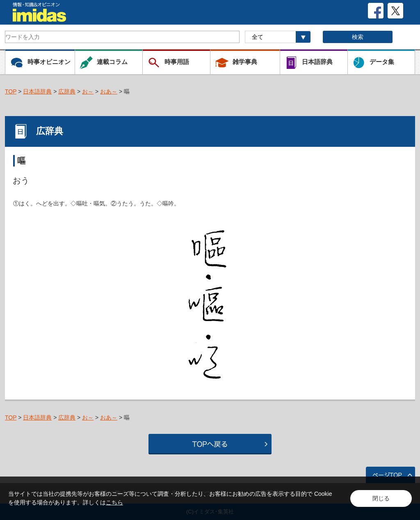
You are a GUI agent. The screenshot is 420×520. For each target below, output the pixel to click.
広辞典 (67, 91)
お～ (88, 91)
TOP (11, 91)
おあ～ (109, 91)
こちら (114, 502)
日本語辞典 (37, 91)
